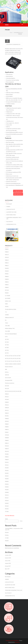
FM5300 (7, 490)
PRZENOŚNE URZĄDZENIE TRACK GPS (14, 218)
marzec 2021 (8, 561)
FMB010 (7, 252)
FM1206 (7, 509)
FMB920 (7, 282)
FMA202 (7, 268)
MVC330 (7, 389)
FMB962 (7, 285)
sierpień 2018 (8, 563)
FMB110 (7, 443)
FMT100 (7, 290)
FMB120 (7, 260)
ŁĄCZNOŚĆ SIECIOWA (11, 212)
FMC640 (7, 399)
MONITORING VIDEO (11, 215)
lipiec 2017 (7, 569)
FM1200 (7, 468)
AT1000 (7, 511)
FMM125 (7, 394)
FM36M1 (7, 492)
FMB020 (7, 424)
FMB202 (7, 457)
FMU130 (7, 446)
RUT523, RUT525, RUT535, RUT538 (13, 358)
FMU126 (7, 405)
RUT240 (7, 342)
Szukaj (6, 519)
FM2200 (7, 503)
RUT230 (7, 339)
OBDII (6, 304)
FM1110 (7, 495)
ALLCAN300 (8, 298)
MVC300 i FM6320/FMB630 (11, 334)
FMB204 (7, 460)
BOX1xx (7, 372)
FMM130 (7, 408)
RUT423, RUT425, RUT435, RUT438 (13, 356)
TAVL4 (6, 323)
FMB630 (7, 276)
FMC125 (7, 410)
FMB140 (7, 449)
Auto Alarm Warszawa (10, 516)
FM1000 (7, 454)
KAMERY (8, 207)
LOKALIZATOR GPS (9, 44)
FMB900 (7, 279)
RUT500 (7, 345)
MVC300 (7, 386)
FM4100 (7, 484)
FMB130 (7, 413)
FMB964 (7, 287)
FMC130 (7, 451)
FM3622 (7, 274)
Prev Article (18, 191)
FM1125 (7, 498)
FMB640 (7, 440)
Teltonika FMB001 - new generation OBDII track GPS (14, 529)
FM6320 (7, 293)
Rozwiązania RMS (9, 380)
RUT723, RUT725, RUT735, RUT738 (13, 361)
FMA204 (7, 271)
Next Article (18, 194)
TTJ (6, 312)
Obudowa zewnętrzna (10, 383)
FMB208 (7, 402)
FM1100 (7, 506)
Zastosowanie (8, 378)
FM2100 (7, 501)
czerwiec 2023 (8, 555)
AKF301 (7, 307)
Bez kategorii (9, 204)
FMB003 (7, 427)
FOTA (6, 337)
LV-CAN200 (8, 296)
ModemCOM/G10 (9, 367)
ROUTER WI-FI (10, 222)
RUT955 (7, 353)
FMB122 (7, 263)
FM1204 (7, 473)
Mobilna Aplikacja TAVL (10, 328)
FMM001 (7, 419)
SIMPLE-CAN (8, 301)
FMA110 (7, 255)
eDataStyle (17, 642)
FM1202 (7, 470)
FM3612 (7, 432)
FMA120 (7, 257)
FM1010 (7, 476)
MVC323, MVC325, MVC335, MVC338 (13, 391)
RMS (6, 369)
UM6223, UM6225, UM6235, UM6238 (13, 364)
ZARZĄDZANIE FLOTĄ (17, 44)
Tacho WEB (7, 331)
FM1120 (7, 462)
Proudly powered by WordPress (12, 641)
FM (6, 320)
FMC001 (7, 416)
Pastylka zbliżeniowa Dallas (11, 309)
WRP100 (7, 375)
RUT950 (7, 350)
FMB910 (7, 429)
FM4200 (7, 487)
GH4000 (7, 315)
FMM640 (7, 438)
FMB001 (7, 249)
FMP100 (7, 421)
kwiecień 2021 (8, 558)
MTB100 (7, 435)
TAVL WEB (7, 326)
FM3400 (7, 481)
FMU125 (7, 397)
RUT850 (7, 348)
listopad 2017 (8, 566)
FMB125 (7, 266)
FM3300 (7, 479)
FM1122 (7, 465)
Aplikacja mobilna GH (9, 317)
